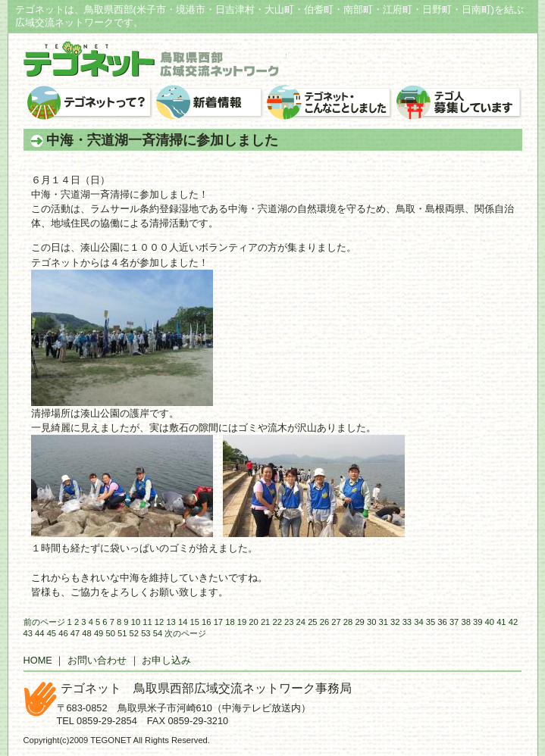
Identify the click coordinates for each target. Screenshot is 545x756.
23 (289, 622)
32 (395, 622)
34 (418, 622)
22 (277, 622)
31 (384, 622)
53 (146, 633)
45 (52, 633)
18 (230, 622)
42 (513, 622)
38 (465, 622)
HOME (38, 660)
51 (122, 633)
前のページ (44, 622)
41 (501, 622)
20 (253, 622)
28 (348, 622)
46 (63, 633)
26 (324, 622)
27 (336, 622)
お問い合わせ (97, 660)
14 (183, 622)
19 (242, 622)
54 (158, 633)
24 (301, 622)
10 (136, 622)
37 (454, 622)
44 (39, 633)
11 (147, 622)
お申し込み (166, 660)
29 (359, 622)
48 (86, 633)
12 (159, 622)
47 (75, 633)
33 (407, 622)
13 (171, 622)
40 (490, 622)
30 (371, 622)
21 (265, 622)
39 (478, 622)
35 (431, 622)
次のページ (185, 633)
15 (195, 622)
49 (99, 633)
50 (110, 633)
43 (28, 633)
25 (312, 622)
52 (134, 633)
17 (218, 622)
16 (206, 622)
